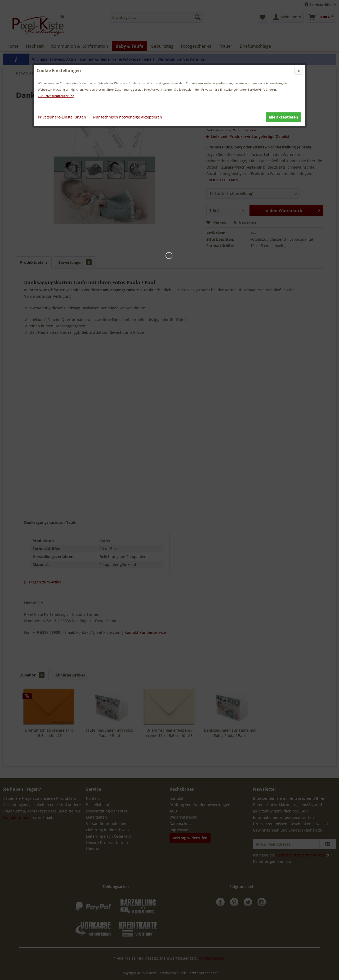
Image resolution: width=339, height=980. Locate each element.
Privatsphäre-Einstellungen (62, 117)
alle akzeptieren (283, 117)
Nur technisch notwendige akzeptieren (128, 117)
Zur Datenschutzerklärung (56, 96)
